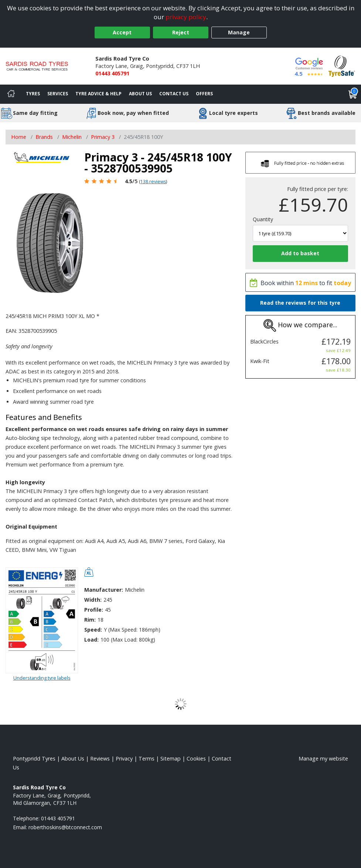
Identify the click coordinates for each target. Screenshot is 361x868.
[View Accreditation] (342, 66)
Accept (122, 32)
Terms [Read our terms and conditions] (147, 758)
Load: (91, 640)
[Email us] (65, 827)
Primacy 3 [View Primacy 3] (103, 137)
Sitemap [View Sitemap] (171, 758)
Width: (93, 600)
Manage (239, 32)
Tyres (33, 94)
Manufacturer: (104, 590)
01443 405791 (112, 73)
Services (58, 94)
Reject (181, 32)
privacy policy (186, 17)
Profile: (94, 610)
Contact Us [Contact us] (174, 94)
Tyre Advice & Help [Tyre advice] (98, 94)
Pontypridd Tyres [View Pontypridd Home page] (34, 758)
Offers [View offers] (204, 94)
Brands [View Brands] (44, 137)
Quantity (263, 219)
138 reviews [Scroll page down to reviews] (153, 182)
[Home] (11, 94)
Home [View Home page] (19, 137)
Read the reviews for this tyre (300, 303)
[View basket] (353, 94)
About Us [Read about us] (73, 758)
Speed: (93, 630)
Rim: (90, 620)
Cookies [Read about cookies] (196, 758)
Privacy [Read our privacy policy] (124, 758)
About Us (140, 94)
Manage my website (323, 758)
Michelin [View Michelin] (72, 137)
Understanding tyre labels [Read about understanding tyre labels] (42, 678)
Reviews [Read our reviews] (100, 758)
